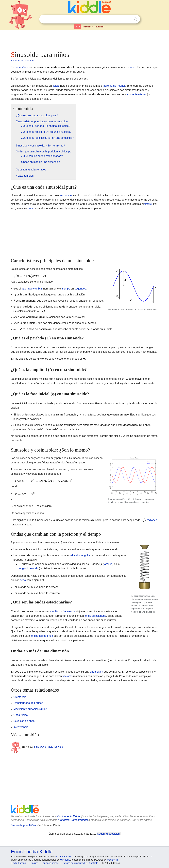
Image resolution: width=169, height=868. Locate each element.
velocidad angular (80, 555)
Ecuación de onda (24, 721)
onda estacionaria (96, 616)
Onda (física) (21, 715)
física (56, 86)
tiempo (66, 289)
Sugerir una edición (108, 834)
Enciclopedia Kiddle (69, 816)
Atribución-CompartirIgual (73, 820)
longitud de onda (29, 568)
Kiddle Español (19, 863)
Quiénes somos (50, 863)
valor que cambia (32, 289)
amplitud (55, 611)
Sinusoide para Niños (23, 825)
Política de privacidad (74, 863)
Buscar (135, 19)
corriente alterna (137, 94)
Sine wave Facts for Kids (48, 747)
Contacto (93, 863)
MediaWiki (112, 860)
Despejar (129, 19)
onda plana (96, 672)
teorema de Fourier (114, 86)
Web (78, 27)
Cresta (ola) (20, 697)
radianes (152, 520)
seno (133, 67)
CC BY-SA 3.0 (63, 857)
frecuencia (66, 195)
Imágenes (88, 27)
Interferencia (21, 727)
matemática (22, 67)
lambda (108, 564)
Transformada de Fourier (28, 703)
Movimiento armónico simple (30, 709)
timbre (148, 204)
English (100, 27)
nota (30, 208)
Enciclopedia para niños (23, 61)
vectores (68, 676)
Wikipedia (65, 860)
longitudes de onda (42, 636)
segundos (80, 289)
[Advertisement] (84, 40)
